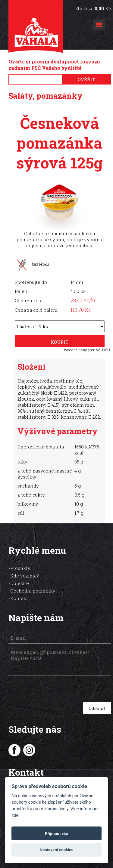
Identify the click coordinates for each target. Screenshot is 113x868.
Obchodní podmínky (33, 591)
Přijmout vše (56, 833)
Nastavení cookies (57, 850)
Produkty (20, 568)
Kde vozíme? (25, 576)
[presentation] (51, 690)
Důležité (20, 583)
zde (15, 816)
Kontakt (19, 598)
